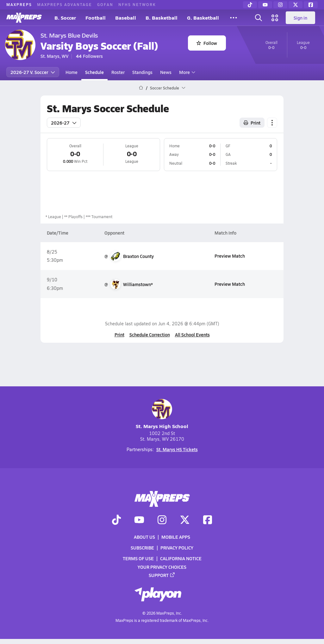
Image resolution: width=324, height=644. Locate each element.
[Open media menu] (275, 18)
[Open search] (259, 18)
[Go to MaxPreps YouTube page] (139, 520)
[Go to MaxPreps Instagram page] (162, 520)
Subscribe (142, 548)
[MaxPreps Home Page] (141, 88)
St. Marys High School (162, 414)
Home (72, 72)
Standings (142, 72)
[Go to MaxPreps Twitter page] (185, 520)
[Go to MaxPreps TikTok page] (116, 520)
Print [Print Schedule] (252, 123)
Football (96, 18)
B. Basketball (162, 18)
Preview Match (230, 256)
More (186, 72)
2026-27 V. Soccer (33, 72)
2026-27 (64, 123)
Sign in (300, 18)
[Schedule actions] (272, 123)
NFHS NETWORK (137, 4)
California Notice (181, 558)
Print (119, 334)
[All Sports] (234, 18)
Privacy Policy (177, 548)
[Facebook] (311, 5)
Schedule (94, 72)
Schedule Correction (150, 334)
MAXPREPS (19, 4)
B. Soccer (65, 18)
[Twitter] (296, 5)
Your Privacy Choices (162, 567)
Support (162, 575)
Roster (118, 72)
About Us (144, 537)
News (166, 72)
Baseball (126, 18)
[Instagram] (280, 5)
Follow (207, 43)
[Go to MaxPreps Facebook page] (208, 520)
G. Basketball (203, 18)
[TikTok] (250, 5)
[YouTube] (265, 5)
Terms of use (138, 558)
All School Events (192, 334)
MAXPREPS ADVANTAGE (65, 4)
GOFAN (105, 4)
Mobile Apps (176, 537)
